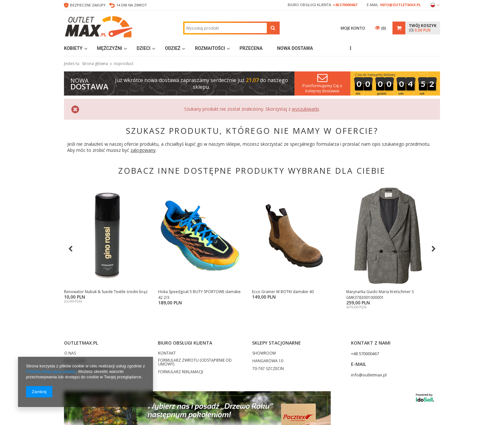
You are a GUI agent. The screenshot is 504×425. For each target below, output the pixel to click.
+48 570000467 (345, 5)
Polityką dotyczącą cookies (51, 371)
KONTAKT (167, 359)
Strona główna (95, 64)
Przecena (251, 48)
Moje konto (353, 28)
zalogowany (143, 150)
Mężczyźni (110, 48)
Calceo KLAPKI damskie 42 (88, 292)
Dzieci (144, 48)
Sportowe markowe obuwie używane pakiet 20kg (301, 295)
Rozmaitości (210, 48)
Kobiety (73, 48)
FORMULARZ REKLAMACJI (181, 378)
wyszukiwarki (305, 109)
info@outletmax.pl (400, 5)
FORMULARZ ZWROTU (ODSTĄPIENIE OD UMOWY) (195, 368)
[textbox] (226, 28)
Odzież (173, 48)
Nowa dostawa (295, 48)
